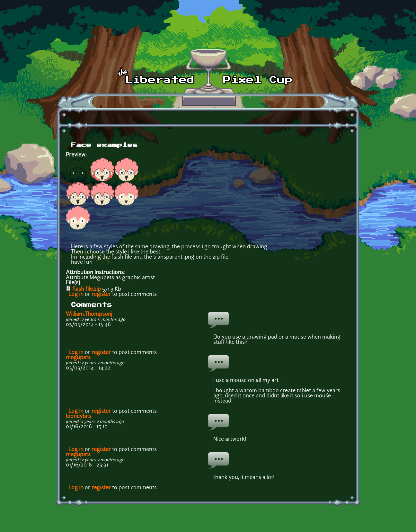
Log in (76, 295)
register (101, 295)
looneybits (79, 417)
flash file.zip (87, 289)
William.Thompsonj (89, 315)
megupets (78, 358)
